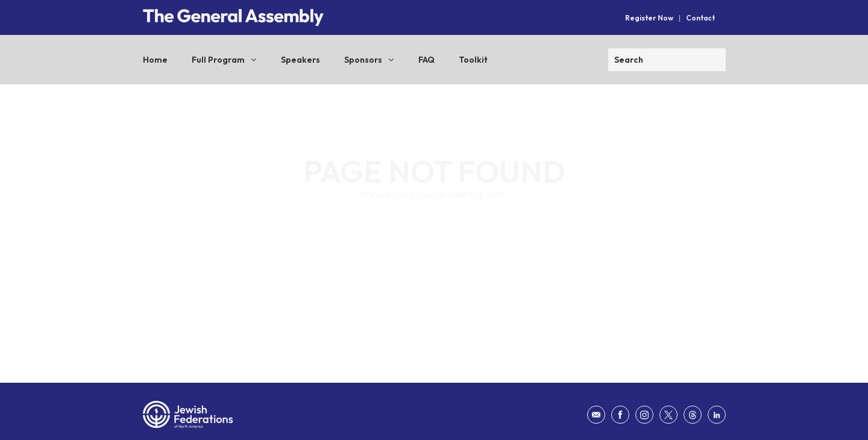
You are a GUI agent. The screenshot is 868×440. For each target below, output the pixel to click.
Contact (700, 18)
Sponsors (363, 60)
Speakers (300, 60)
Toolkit (473, 60)
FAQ (426, 60)
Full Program (218, 60)
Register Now (649, 18)
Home (155, 60)
